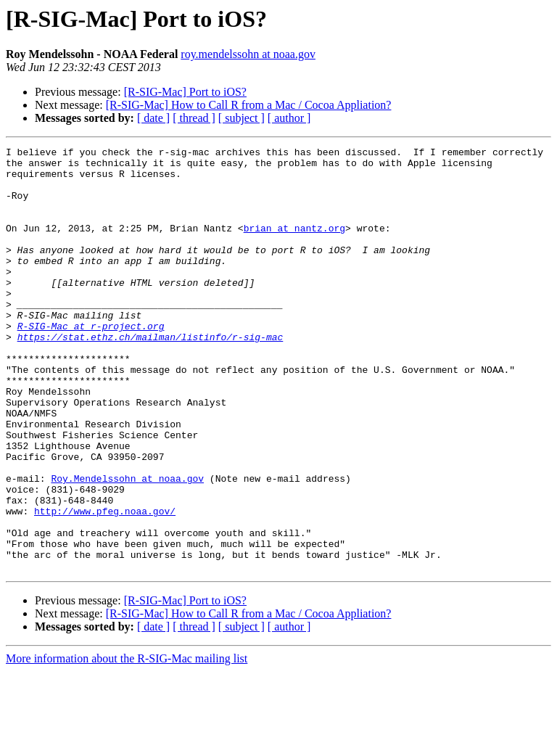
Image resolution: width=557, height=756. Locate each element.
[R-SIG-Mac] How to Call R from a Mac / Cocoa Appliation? (249, 105)
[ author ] (289, 118)
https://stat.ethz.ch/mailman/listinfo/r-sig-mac (150, 376)
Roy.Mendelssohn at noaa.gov (127, 546)
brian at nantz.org (294, 245)
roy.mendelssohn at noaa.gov (248, 54)
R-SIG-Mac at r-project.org (91, 363)
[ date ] (153, 118)
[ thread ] (194, 118)
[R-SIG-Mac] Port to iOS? (185, 92)
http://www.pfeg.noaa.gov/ (105, 585)
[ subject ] (242, 118)
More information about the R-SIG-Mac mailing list (127, 743)
